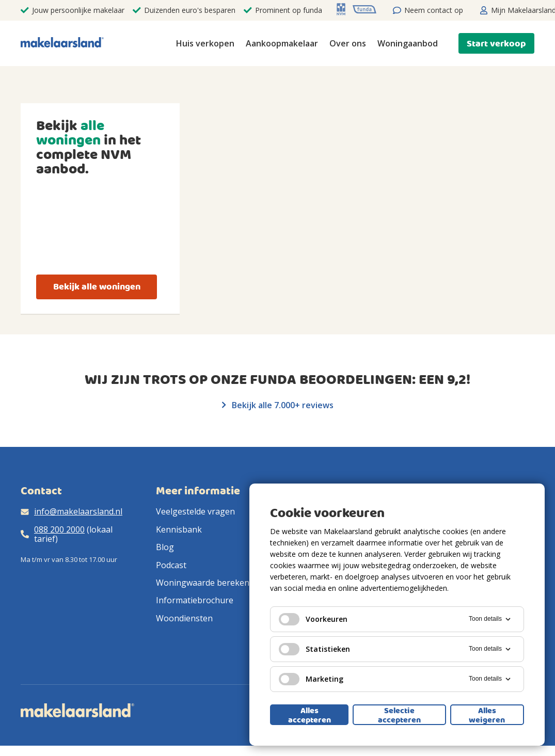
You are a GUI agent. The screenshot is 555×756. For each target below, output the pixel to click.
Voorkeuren (313, 619)
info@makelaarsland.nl (78, 511)
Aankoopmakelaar (282, 43)
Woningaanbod (408, 43)
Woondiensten (184, 618)
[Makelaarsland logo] (62, 43)
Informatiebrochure (195, 600)
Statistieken (314, 649)
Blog (165, 547)
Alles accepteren (310, 715)
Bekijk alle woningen (97, 287)
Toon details (490, 619)
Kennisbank (179, 529)
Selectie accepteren (399, 715)
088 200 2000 (59, 529)
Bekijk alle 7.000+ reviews (278, 405)
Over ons (348, 43)
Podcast (171, 565)
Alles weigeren (487, 715)
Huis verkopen (205, 43)
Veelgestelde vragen (195, 511)
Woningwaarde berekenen (208, 583)
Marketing (311, 679)
